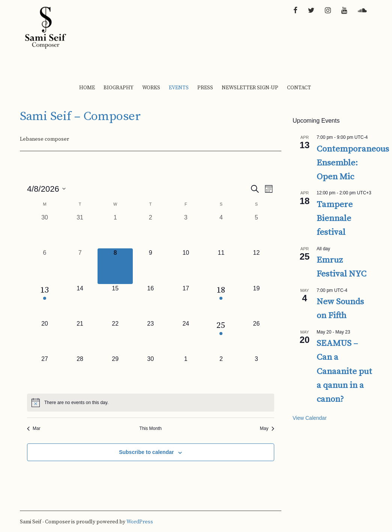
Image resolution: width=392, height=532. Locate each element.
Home (87, 88)
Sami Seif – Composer (80, 116)
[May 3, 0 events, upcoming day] (256, 372)
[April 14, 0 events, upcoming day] (80, 302)
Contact (299, 88)
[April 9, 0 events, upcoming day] (150, 266)
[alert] (151, 403)
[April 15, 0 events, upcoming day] (115, 302)
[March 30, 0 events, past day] (45, 231)
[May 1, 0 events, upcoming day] (186, 372)
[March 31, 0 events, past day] (80, 231)
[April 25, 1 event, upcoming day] (221, 337)
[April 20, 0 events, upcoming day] (45, 337)
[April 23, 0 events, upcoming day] (150, 337)
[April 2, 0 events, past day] (150, 231)
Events (179, 88)
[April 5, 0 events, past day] (256, 231)
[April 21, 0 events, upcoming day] (80, 337)
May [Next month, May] (267, 428)
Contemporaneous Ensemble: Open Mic (353, 163)
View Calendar (310, 418)
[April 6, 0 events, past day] (45, 266)
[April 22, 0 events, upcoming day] (115, 337)
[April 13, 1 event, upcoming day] (45, 302)
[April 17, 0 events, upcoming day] (186, 302)
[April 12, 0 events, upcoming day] (256, 266)
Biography (119, 88)
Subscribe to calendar (146, 452)
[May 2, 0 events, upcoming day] (221, 372)
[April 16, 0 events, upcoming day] (150, 302)
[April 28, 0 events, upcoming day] (80, 372)
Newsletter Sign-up (250, 88)
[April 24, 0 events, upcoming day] (186, 337)
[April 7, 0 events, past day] (80, 266)
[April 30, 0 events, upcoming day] (150, 372)
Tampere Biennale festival (335, 219)
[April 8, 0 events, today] (115, 266)
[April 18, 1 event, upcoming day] (221, 302)
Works (151, 88)
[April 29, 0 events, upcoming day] (115, 372)
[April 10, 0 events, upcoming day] (186, 266)
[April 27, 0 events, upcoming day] (45, 372)
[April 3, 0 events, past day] (186, 231)
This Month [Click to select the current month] (151, 428)
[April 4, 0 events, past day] (221, 231)
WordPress (140, 522)
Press (205, 88)
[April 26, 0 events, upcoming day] (256, 337)
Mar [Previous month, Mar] (34, 428)
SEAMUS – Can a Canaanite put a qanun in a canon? (344, 371)
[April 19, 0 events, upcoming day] (256, 302)
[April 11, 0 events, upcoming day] (221, 266)
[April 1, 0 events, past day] (115, 231)
